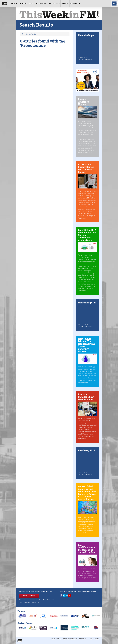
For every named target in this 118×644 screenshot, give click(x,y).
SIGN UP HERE (29, 596)
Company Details (55, 639)
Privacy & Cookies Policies (89, 639)
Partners (65, 3)
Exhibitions (55, 3)
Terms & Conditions (70, 639)
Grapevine (23, 3)
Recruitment (42, 3)
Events (32, 3)
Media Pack (75, 3)
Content (13, 3)
